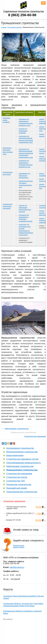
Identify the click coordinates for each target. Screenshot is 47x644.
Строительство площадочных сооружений (7, 206)
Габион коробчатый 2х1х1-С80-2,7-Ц (20, 514)
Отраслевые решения (15, 27)
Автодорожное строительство (20, 448)
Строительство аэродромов (19, 474)
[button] (43, 3)
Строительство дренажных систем (22, 459)
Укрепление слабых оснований (6, 120)
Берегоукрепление (15, 455)
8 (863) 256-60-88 (22, 15)
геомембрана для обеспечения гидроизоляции (24, 176)
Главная (4, 27)
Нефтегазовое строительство (17, 429)
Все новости (8, 619)
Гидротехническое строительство (22, 492)
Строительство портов (17, 477)
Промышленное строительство (22, 470)
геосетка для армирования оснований (23, 131)
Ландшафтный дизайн (17, 488)
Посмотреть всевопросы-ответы (19, 546)
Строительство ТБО (16, 481)
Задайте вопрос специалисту (28, 540)
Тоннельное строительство (19, 485)
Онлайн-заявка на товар (26, 530)
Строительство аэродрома (35, 436)
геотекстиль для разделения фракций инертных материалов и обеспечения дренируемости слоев (26, 153)
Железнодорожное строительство (22, 452)
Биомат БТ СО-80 (13, 520)
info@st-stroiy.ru (17, 567)
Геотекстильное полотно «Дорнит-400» (16, 508)
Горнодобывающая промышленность (24, 463)
